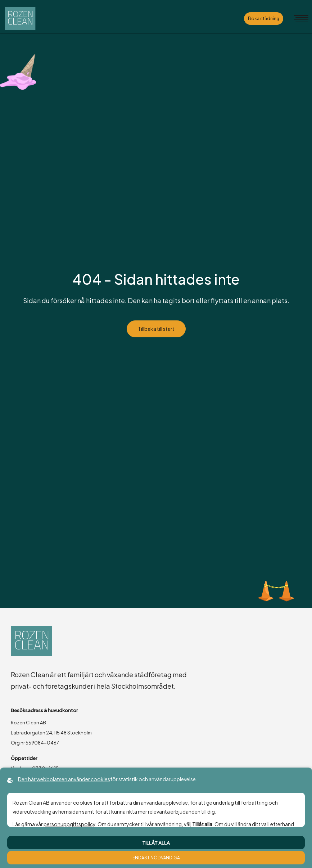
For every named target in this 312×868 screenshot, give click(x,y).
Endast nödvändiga (156, 858)
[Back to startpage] (20, 19)
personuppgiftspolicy (69, 824)
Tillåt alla (156, 843)
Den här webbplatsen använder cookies (64, 779)
